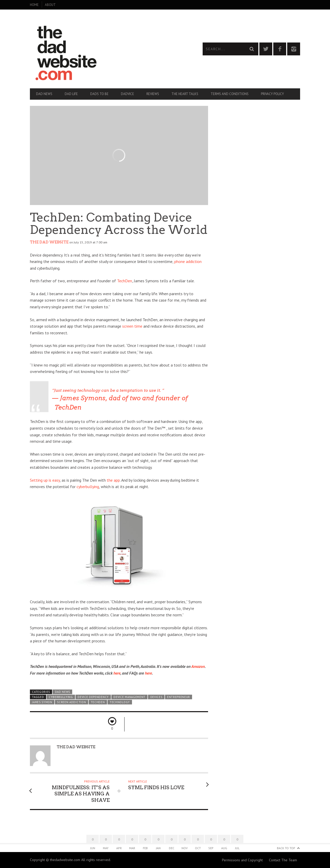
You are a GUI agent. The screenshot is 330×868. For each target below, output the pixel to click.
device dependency (93, 697)
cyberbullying (88, 487)
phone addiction (188, 261)
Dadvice (127, 94)
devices (156, 697)
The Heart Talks (185, 94)
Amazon (198, 666)
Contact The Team (283, 860)
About (50, 5)
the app (113, 480)
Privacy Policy (272, 94)
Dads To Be (99, 94)
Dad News (44, 94)
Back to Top (286, 848)
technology (120, 702)
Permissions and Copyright (242, 860)
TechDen (125, 281)
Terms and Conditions (230, 94)
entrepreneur (179, 697)
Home (34, 5)
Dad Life (71, 94)
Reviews (153, 94)
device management (129, 697)
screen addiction (71, 702)
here (117, 673)
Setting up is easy (45, 480)
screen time (132, 326)
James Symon (42, 702)
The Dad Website (49, 242)
